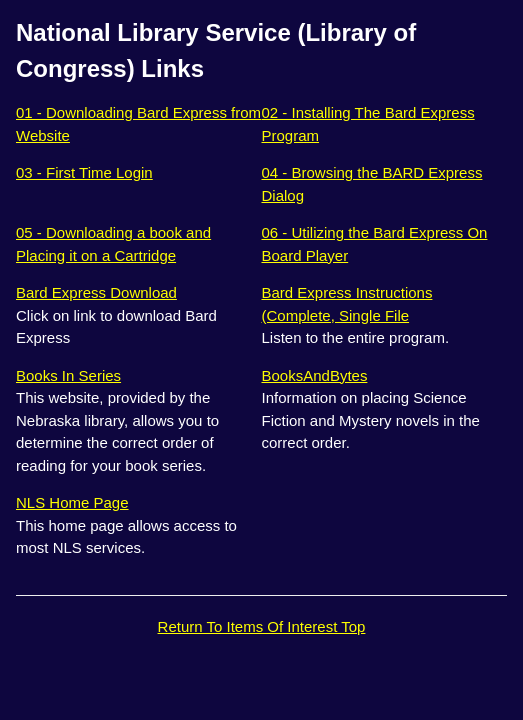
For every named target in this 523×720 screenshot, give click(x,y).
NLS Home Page (72, 502)
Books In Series (68, 375)
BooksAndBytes (315, 375)
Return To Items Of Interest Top (262, 626)
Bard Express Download (96, 292)
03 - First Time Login (84, 172)
